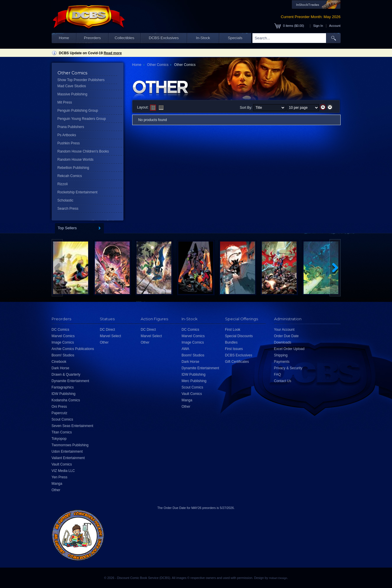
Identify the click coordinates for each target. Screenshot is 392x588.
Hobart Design (278, 578)
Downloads (283, 342)
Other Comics (158, 65)
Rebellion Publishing (73, 168)
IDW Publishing (64, 394)
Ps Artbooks (67, 135)
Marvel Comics (63, 336)
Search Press (68, 209)
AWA (185, 349)
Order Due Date (286, 336)
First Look (233, 330)
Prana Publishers (71, 127)
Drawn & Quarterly (66, 374)
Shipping (281, 355)
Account (335, 26)
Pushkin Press (69, 143)
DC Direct (107, 330)
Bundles (231, 342)
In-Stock (203, 38)
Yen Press (60, 477)
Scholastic (66, 200)
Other (56, 490)
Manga (57, 484)
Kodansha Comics (66, 400)
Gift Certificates (237, 362)
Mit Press (65, 102)
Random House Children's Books (83, 151)
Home (64, 38)
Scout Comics (62, 419)
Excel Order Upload (289, 349)
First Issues (234, 349)
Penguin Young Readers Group (82, 119)
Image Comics (63, 342)
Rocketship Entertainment (77, 192)
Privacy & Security (288, 368)
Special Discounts (239, 336)
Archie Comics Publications (73, 349)
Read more (113, 53)
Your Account (284, 330)
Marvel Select (110, 336)
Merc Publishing (194, 381)
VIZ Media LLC (63, 471)
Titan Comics (62, 432)
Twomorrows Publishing (70, 445)
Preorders (93, 38)
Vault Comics (62, 464)
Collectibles (124, 38)
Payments (282, 362)
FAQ (278, 374)
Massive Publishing (73, 94)
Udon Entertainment (67, 452)
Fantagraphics (63, 387)
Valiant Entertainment (68, 458)
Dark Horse (61, 368)
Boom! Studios (63, 355)
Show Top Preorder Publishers (81, 80)
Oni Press (59, 407)
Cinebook (59, 362)
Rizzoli (63, 184)
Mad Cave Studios (72, 86)
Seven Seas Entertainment (73, 426)
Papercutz (60, 413)
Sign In (318, 26)
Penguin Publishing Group (78, 111)
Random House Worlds (76, 160)
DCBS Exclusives (164, 38)
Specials (235, 38)
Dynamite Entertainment (70, 381)
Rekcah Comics (70, 176)
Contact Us (283, 381)
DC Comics (61, 330)
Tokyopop (59, 439)
